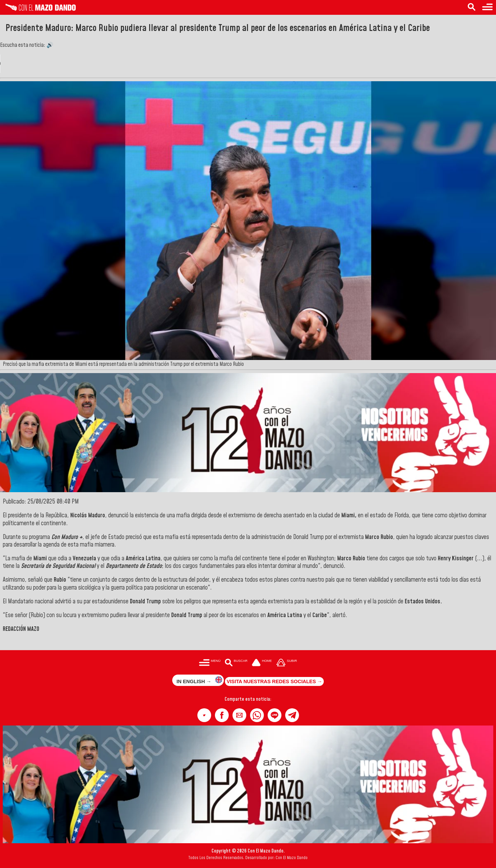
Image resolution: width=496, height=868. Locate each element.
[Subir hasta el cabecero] (287, 663)
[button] (204, 715)
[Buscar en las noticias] (472, 7)
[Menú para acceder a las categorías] (487, 7)
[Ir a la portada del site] (262, 663)
